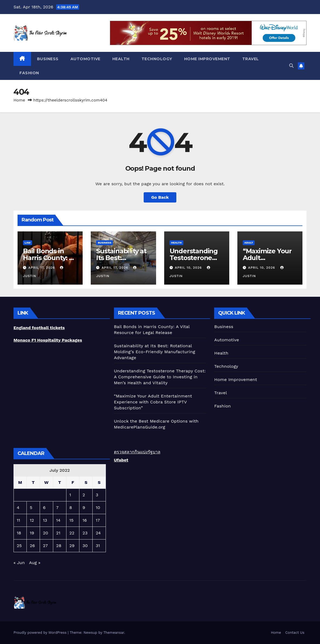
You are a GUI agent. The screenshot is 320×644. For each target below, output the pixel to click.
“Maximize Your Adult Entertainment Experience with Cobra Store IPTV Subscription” (153, 402)
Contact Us (295, 633)
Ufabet (121, 460)
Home (19, 100)
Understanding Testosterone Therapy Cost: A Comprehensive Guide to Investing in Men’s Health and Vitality (160, 377)
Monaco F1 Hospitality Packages (48, 340)
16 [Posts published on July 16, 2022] (85, 520)
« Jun (19, 563)
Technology (157, 59)
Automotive (85, 59)
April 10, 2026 (189, 268)
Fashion (29, 73)
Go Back (160, 197)
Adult (249, 243)
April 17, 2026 (42, 268)
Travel (251, 59)
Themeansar (114, 633)
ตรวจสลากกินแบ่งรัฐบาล (137, 452)
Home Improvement (207, 59)
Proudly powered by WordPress (41, 633)
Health (121, 59)
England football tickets (39, 328)
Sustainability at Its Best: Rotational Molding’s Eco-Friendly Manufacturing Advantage (155, 352)
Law (28, 243)
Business (48, 59)
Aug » (35, 563)
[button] (291, 66)
